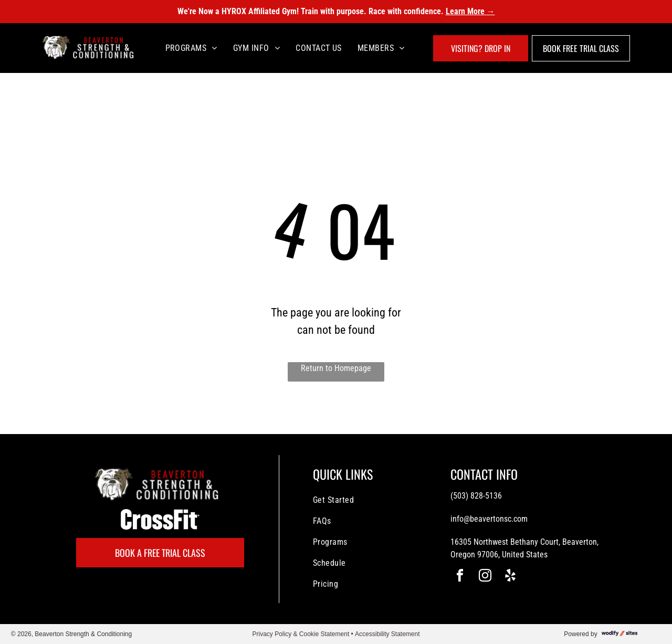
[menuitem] (191, 48)
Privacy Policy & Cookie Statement (301, 634)
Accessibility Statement (387, 634)
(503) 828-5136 (476, 496)
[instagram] (485, 577)
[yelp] (510, 577)
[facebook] (460, 577)
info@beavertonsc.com (489, 519)
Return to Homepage (336, 368)
